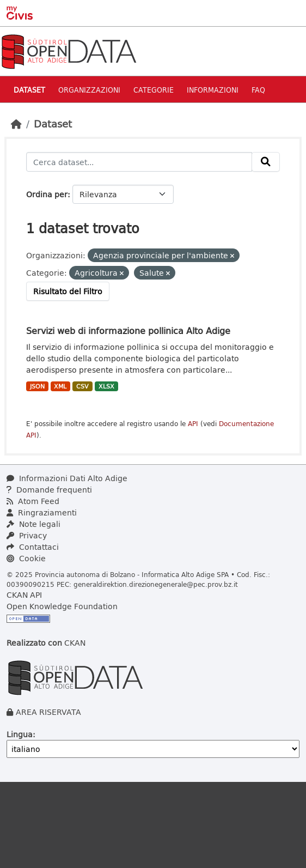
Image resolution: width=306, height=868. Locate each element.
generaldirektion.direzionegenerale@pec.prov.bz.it (156, 584)
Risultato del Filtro (68, 291)
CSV (82, 386)
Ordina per (47, 194)
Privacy (27, 535)
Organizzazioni (89, 90)
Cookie (26, 558)
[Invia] (266, 162)
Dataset (29, 90)
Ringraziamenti (42, 512)
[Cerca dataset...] (139, 162)
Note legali (33, 524)
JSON (37, 386)
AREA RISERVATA (48, 712)
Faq (258, 90)
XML (60, 386)
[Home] (16, 124)
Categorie (154, 90)
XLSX (106, 386)
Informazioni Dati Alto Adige (67, 478)
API (193, 424)
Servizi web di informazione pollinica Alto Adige (128, 330)
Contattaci (33, 547)
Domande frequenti (49, 490)
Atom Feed (33, 501)
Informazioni (213, 90)
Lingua (20, 734)
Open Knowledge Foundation (62, 606)
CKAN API (24, 595)
